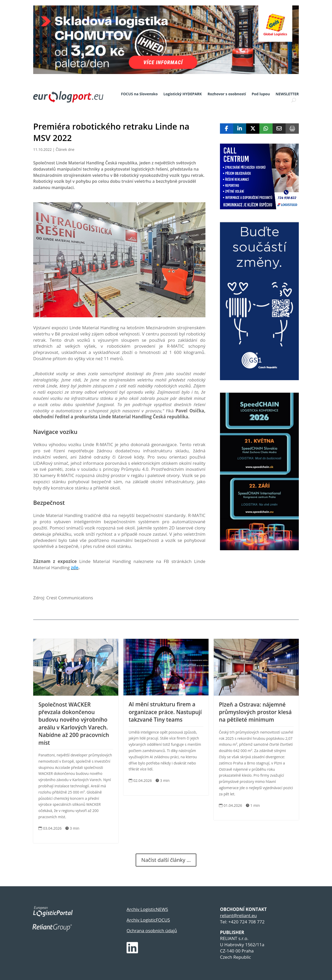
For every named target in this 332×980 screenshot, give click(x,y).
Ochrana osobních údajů (152, 931)
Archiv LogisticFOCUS (148, 920)
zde (75, 568)
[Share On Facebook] (227, 129)
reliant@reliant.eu (238, 915)
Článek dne (65, 149)
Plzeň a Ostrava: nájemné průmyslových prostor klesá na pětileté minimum (255, 712)
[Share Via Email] (279, 129)
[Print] (292, 129)
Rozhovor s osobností (227, 94)
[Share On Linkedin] (240, 129)
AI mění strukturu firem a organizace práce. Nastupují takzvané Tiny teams (165, 712)
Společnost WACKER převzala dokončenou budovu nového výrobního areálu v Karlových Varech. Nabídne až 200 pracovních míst (74, 724)
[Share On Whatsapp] (266, 129)
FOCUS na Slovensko (139, 94)
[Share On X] (253, 129)
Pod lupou (261, 94)
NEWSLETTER (287, 94)
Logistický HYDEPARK (183, 94)
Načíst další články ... (166, 860)
